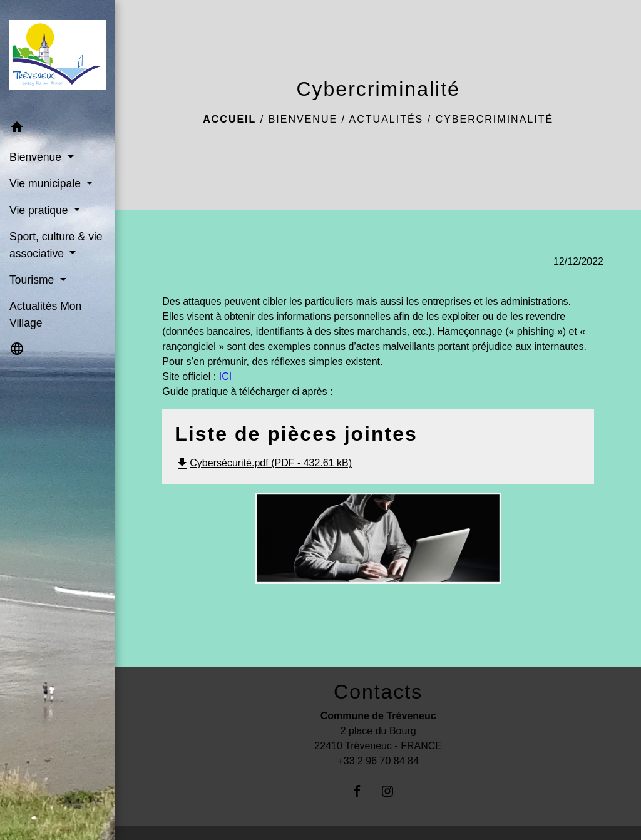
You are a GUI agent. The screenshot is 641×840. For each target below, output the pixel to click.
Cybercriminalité (495, 119)
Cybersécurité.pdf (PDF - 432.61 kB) (263, 463)
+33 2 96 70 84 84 (378, 761)
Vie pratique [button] (40, 210)
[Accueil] (58, 57)
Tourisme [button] (33, 280)
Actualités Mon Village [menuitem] (45, 314)
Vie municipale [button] (47, 183)
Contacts (378, 692)
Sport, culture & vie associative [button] (56, 245)
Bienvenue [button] (37, 157)
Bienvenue (303, 119)
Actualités (387, 119)
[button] (58, 129)
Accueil (229, 119)
